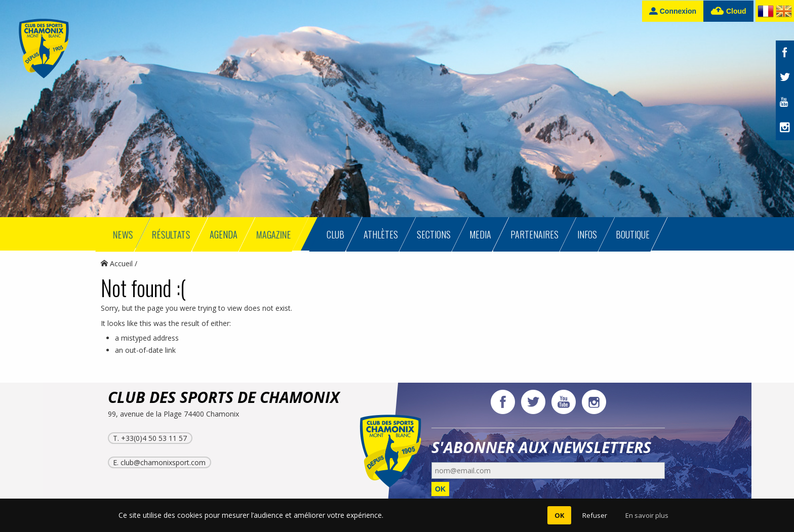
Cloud (728, 11)
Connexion (673, 11)
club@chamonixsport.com (163, 462)
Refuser (595, 515)
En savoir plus (647, 515)
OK (440, 489)
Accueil (117, 263)
